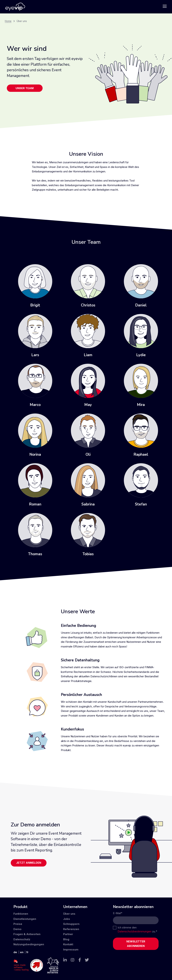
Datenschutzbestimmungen (135, 931)
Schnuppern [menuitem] (71, 924)
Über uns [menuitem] (69, 914)
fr (27, 952)
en (22, 952)
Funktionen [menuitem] (21, 914)
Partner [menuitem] (68, 934)
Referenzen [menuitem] (71, 929)
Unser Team (25, 88)
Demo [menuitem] (17, 929)
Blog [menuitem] (66, 939)
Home (8, 21)
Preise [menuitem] (18, 924)
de (15, 952)
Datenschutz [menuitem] (22, 939)
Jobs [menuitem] (67, 919)
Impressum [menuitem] (71, 949)
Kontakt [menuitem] (68, 944)
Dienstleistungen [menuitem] (25, 919)
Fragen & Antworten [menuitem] (27, 934)
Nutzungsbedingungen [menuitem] (29, 944)
